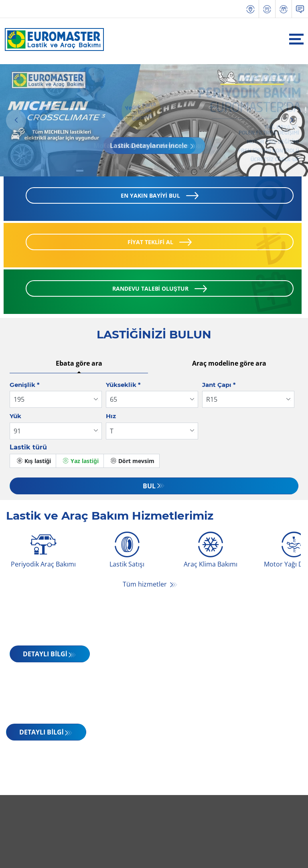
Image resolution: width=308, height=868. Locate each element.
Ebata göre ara (79, 364)
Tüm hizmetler (146, 585)
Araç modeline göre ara (229, 364)
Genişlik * (25, 385)
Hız (111, 416)
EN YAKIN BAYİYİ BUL (150, 196)
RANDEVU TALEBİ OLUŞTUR (150, 289)
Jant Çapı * (219, 385)
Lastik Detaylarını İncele (149, 146)
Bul (149, 486)
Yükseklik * (123, 385)
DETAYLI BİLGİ (45, 654)
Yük (15, 416)
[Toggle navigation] (296, 39)
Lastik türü (28, 448)
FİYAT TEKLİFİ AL (150, 242)
